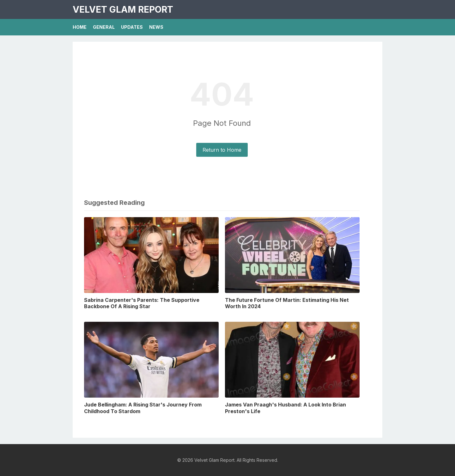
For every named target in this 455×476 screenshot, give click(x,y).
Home (80, 27)
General (104, 27)
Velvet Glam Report (123, 9)
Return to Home (222, 150)
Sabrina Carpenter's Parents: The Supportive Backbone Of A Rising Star (142, 303)
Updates (132, 27)
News (156, 27)
